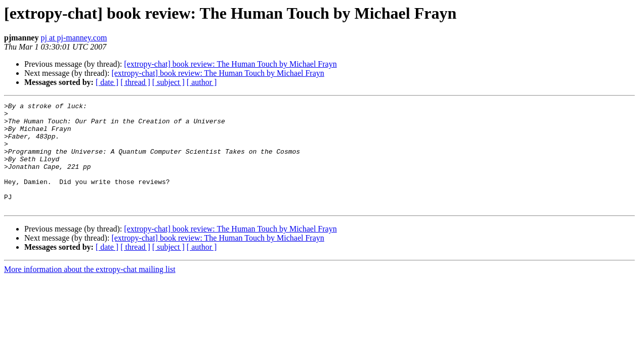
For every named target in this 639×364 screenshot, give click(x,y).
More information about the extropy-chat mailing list (90, 290)
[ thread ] (135, 82)
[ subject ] (168, 82)
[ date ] (107, 82)
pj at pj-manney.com (74, 38)
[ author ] (202, 82)
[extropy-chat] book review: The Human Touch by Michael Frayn (230, 64)
